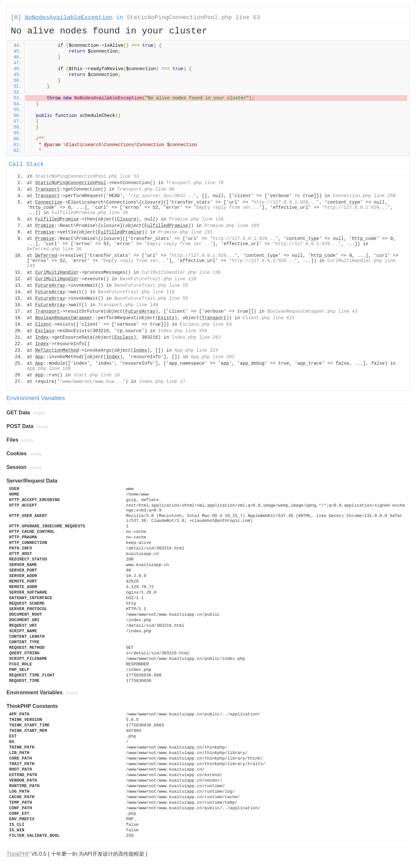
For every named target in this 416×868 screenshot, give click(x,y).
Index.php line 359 (182, 331)
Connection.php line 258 (364, 196)
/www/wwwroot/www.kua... (91, 382)
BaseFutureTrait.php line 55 (151, 285)
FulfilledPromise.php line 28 (90, 213)
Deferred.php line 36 (54, 249)
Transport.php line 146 (128, 305)
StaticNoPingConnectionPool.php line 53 (193, 18)
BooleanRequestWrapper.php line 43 (312, 311)
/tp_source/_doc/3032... (162, 196)
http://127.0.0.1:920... (285, 202)
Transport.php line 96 (146, 189)
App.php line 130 (49, 369)
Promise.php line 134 (196, 219)
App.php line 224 (196, 350)
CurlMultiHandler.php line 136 (181, 272)
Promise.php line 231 (185, 232)
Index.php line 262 (196, 337)
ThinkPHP (18, 854)
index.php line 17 (162, 382)
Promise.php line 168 (232, 226)
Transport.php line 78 (195, 183)
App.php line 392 (213, 357)
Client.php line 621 (269, 318)
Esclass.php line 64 (206, 324)
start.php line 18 (97, 375)
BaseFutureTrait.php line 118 (158, 279)
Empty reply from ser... (228, 208)
